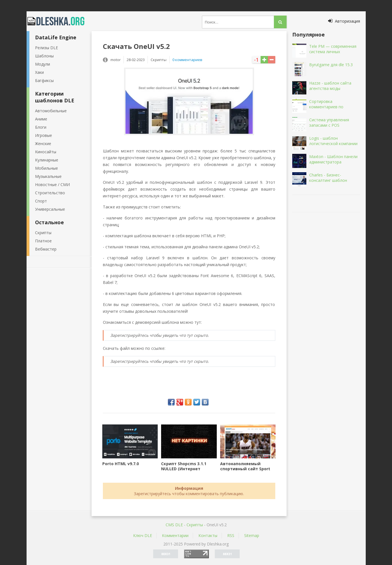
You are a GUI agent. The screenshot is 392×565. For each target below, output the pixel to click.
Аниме (41, 119)
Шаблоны (44, 56)
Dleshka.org (59, 21)
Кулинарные (47, 160)
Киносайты (46, 152)
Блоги (41, 127)
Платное (43, 241)
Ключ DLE (143, 535)
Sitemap (252, 535)
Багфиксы (44, 80)
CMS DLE (174, 525)
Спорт (41, 201)
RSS (231, 535)
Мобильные (46, 168)
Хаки (39, 72)
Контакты (208, 535)
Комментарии (175, 535)
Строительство (50, 193)
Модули (43, 64)
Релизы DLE (46, 48)
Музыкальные (48, 176)
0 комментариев (187, 60)
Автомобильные (51, 111)
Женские (43, 144)
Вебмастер (46, 249)
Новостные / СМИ (52, 185)
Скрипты (43, 233)
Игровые (44, 135)
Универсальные (50, 209)
